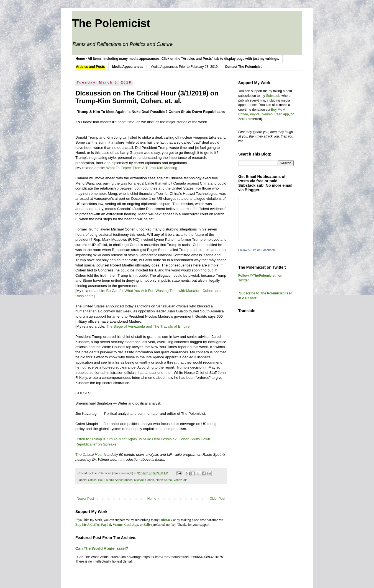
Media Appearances (119, 480)
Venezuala (180, 480)
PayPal (255, 114)
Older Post (217, 499)
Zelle (242, 119)
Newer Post (85, 499)
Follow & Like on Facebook (257, 250)
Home (152, 499)
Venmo (267, 114)
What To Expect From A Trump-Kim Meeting (142, 168)
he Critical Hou (90, 454)
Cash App (282, 114)
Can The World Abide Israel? (102, 548)
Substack (273, 96)
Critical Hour (96, 480)
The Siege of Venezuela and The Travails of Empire (148, 326)
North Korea (164, 480)
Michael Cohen (144, 480)
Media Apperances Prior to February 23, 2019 (184, 67)
